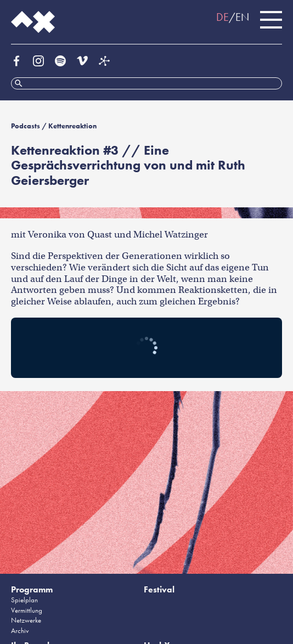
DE (222, 17)
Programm (32, 589)
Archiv (20, 631)
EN (242, 17)
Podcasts (26, 126)
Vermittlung (27, 610)
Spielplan (24, 600)
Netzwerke (26, 620)
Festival (159, 589)
